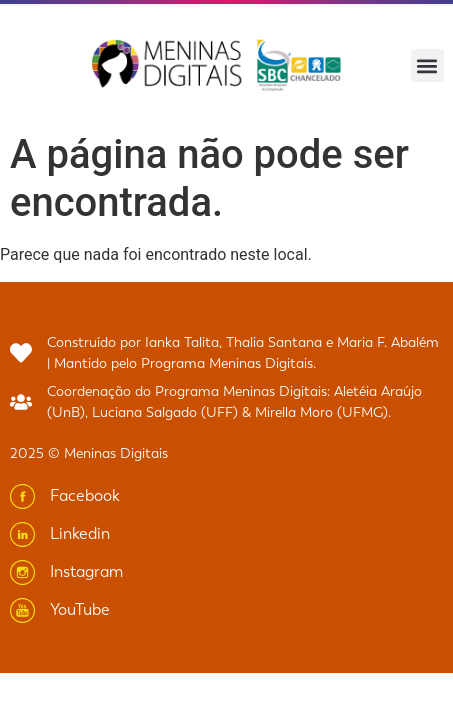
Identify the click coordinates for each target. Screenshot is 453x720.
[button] (427, 65)
